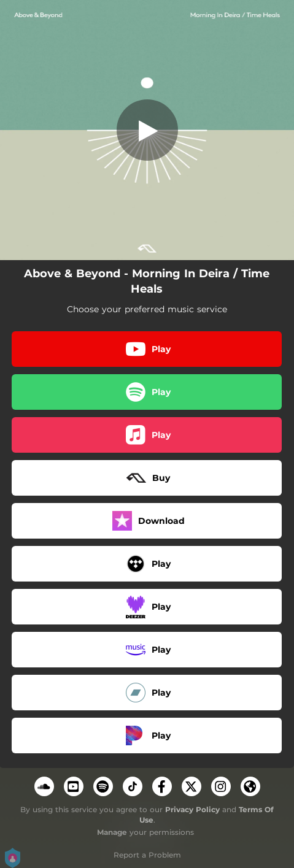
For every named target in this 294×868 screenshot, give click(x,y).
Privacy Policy (192, 809)
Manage (112, 832)
